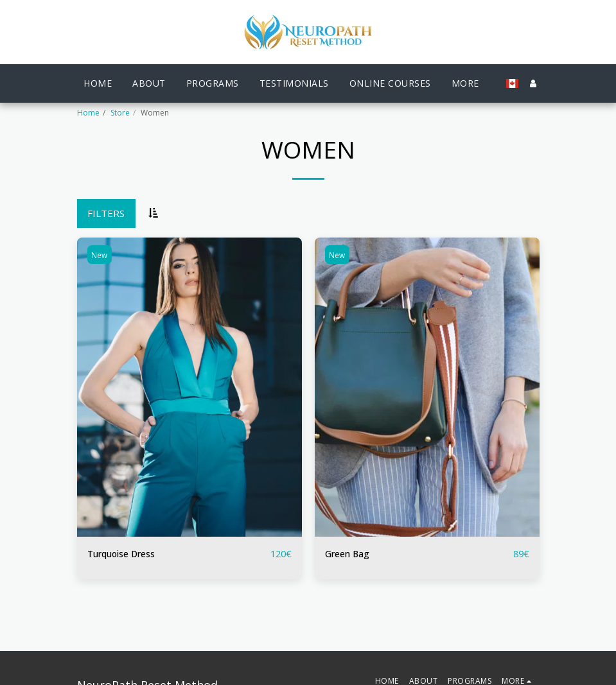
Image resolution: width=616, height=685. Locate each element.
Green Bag (349, 554)
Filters (106, 213)
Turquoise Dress (125, 554)
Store (120, 113)
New (101, 255)
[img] (189, 387)
